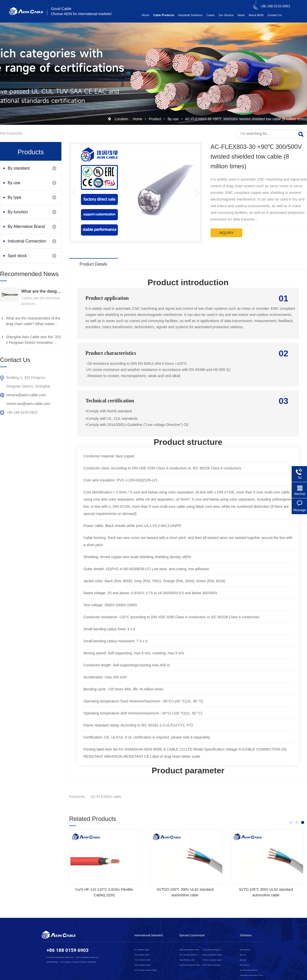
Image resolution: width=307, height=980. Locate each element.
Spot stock (17, 256)
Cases (211, 15)
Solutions (246, 935)
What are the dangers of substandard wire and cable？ (41, 291)
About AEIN (256, 15)
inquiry (226, 233)
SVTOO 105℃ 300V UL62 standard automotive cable (185, 892)
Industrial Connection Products (27, 244)
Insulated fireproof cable (190, 965)
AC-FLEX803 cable (106, 797)
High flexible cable (187, 960)
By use (174, 119)
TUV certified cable (142, 960)
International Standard (149, 935)
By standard (19, 168)
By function (18, 212)
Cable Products (164, 15)
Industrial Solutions (190, 15)
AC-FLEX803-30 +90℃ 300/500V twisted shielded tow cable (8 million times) (246, 119)
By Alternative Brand (26, 227)
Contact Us (275, 15)
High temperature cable (189, 950)
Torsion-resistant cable (212, 960)
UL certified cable (142, 950)
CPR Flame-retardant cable (213, 965)
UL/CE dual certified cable (145, 970)
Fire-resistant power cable (190, 955)
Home (145, 15)
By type (14, 197)
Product (156, 119)
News (241, 15)
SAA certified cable (142, 965)
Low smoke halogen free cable (213, 950)
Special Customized (192, 935)
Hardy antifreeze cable (212, 955)
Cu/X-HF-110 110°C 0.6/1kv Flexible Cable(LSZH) (104, 892)
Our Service (226, 15)
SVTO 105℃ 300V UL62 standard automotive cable (266, 892)
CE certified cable (142, 955)
